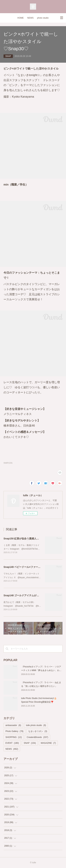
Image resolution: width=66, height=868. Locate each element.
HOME (21, 18)
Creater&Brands (37, 737)
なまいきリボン (38, 731)
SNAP (8, 56)
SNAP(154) (8, 463)
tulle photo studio (36, 725)
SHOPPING (14, 737)
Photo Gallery (14, 731)
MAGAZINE (48, 743)
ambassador (13, 725)
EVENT (12, 743)
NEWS (30, 18)
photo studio (43, 18)
